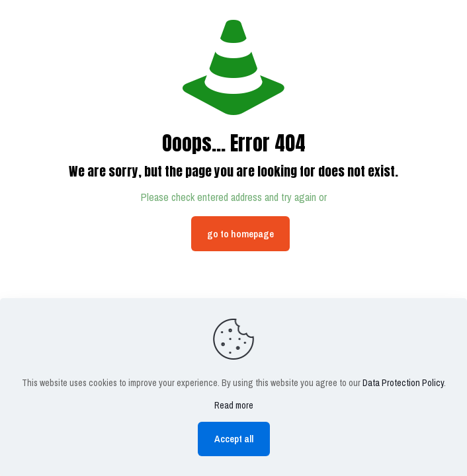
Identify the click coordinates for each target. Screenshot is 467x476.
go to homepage (240, 234)
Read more (234, 405)
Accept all (234, 439)
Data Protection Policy (403, 383)
